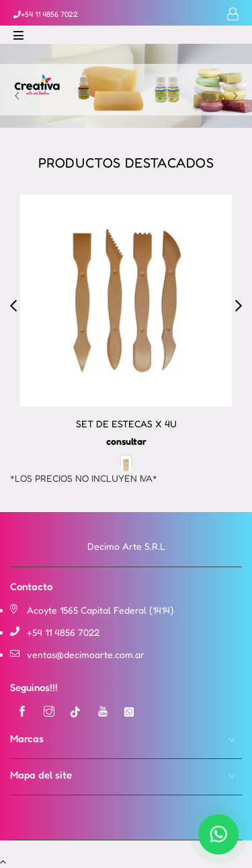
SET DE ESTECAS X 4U (126, 424)
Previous (17, 96)
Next (235, 96)
